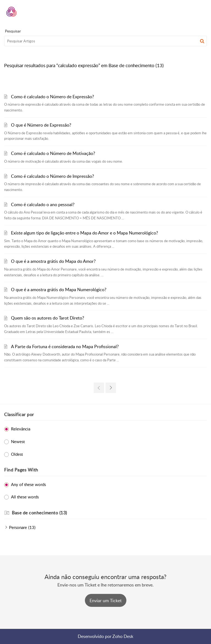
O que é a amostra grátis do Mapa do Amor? (53, 261)
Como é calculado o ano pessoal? (43, 204)
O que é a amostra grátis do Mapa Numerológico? (59, 290)
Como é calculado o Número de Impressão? (52, 176)
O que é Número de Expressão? (41, 125)
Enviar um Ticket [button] (106, 601)
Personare (18, 527)
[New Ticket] (106, 601)
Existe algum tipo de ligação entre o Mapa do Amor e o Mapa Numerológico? (84, 233)
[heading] (109, 513)
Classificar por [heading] (19, 414)
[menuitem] (188, 12)
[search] (105, 41)
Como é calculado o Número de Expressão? (52, 97)
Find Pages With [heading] (21, 470)
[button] (188, 12)
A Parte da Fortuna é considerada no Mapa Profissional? (65, 346)
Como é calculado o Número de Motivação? (53, 153)
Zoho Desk (123, 636)
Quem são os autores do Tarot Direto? (48, 318)
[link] (99, 388)
